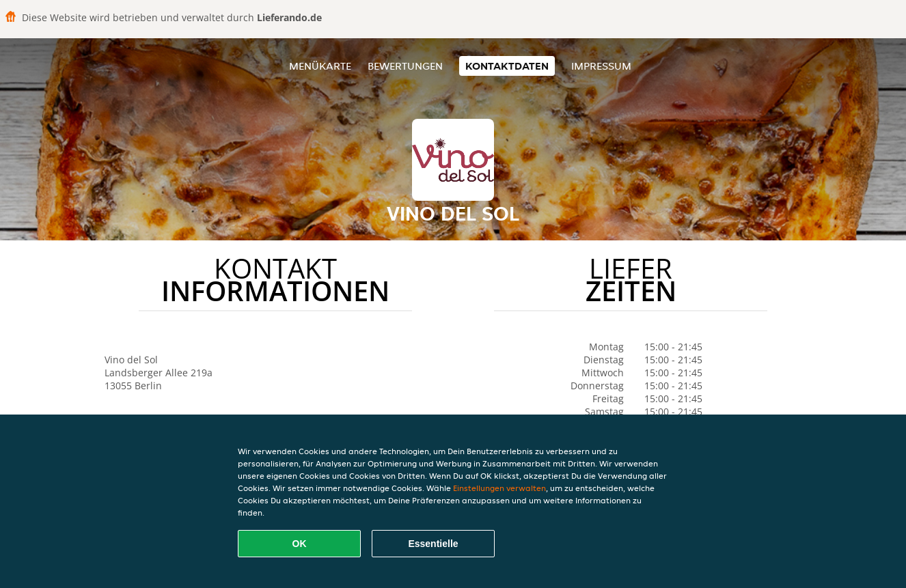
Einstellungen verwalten (499, 488)
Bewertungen (405, 66)
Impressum (601, 66)
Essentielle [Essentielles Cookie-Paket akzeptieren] (433, 544)
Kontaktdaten (507, 66)
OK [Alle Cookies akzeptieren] (300, 544)
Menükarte (320, 66)
